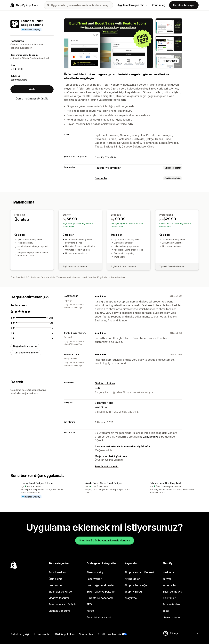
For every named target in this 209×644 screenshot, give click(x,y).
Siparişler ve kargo (60, 592)
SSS (97, 388)
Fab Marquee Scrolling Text (165, 483)
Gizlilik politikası (105, 383)
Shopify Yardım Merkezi (139, 572)
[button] (40, 490)
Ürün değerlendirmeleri (101, 585)
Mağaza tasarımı (59, 598)
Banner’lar (101, 178)
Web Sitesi (101, 407)
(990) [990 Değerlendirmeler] (20, 69)
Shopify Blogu (133, 592)
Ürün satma (55, 585)
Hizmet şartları (42, 634)
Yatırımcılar (169, 585)
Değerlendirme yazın (25, 346)
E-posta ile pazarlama (100, 598)
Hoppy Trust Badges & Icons (37, 483)
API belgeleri (132, 579)
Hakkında (168, 572)
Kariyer (167, 579)
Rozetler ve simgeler (108, 168)
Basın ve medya (172, 592)
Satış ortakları (171, 604)
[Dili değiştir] (184, 633)
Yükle (32, 89)
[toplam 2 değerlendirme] (53, 333)
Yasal (166, 611)
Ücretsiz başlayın (184, 5)
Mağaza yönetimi (59, 611)
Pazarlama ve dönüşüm (63, 604)
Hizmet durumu (172, 617)
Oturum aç (159, 5)
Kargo (90, 611)
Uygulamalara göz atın (132, 5)
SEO (89, 604)
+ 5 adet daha (169, 61)
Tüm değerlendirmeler (26, 353)
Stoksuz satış (95, 572)
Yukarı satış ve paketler (101, 592)
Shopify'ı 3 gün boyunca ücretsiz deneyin (105, 540)
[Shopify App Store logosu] (24, 5)
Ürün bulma (55, 579)
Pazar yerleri (94, 579)
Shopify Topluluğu (136, 585)
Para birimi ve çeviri (99, 617)
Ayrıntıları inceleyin (107, 466)
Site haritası (86, 634)
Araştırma (131, 598)
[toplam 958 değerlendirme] (51, 318)
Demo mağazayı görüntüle (32, 98)
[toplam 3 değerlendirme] (53, 328)
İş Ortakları (169, 598)
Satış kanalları (57, 572)
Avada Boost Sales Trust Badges (104, 483)
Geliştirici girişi (20, 634)
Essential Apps (19, 80)
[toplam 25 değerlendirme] (52, 323)
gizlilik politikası (151, 437)
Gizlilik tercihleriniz (109, 634)
